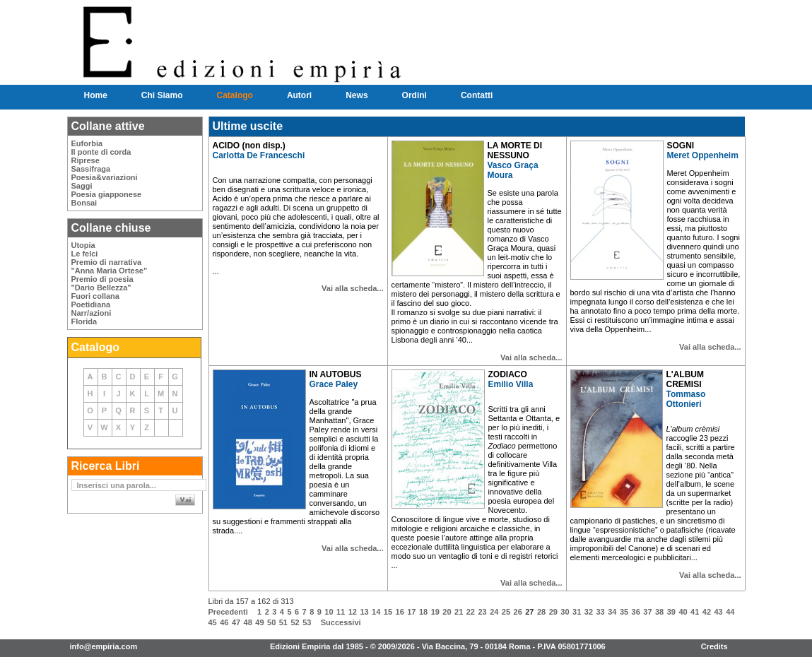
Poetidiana (91, 304)
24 (494, 612)
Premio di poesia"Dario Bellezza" (102, 283)
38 (659, 612)
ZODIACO (508, 374)
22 (471, 612)
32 (589, 612)
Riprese (86, 160)
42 (707, 612)
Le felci (85, 254)
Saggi (82, 186)
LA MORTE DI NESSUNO (515, 150)
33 (600, 612)
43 (719, 612)
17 (411, 612)
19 (435, 612)
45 (213, 622)
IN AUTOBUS (336, 374)
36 (636, 612)
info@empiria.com (104, 646)
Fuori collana (95, 296)
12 (353, 612)
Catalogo (235, 95)
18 (423, 612)
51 (283, 622)
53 (307, 622)
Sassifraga (91, 169)
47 (236, 622)
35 (624, 612)
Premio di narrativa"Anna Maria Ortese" (110, 266)
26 (518, 612)
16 (400, 612)
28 (541, 612)
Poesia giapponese (107, 194)
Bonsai (84, 203)
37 (647, 612)
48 (248, 622)
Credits (714, 646)
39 (671, 612)
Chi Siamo (162, 95)
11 (341, 612)
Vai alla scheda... (352, 288)
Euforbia (87, 143)
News (357, 95)
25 (506, 612)
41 (695, 612)
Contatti (477, 95)
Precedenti (228, 612)
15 (388, 612)
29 (553, 612)
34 (612, 612)
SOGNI (681, 146)
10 (329, 612)
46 (224, 622)
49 (259, 622)
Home (96, 95)
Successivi (341, 622)
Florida (84, 321)
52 (295, 622)
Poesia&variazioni (105, 177)
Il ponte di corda (101, 152)
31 (577, 612)
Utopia (83, 245)
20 (447, 612)
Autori (299, 95)
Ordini (414, 95)
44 (730, 612)
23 (482, 612)
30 (565, 612)
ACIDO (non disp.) (249, 146)
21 (459, 612)
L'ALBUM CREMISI (686, 379)
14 (376, 612)
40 (683, 612)
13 (364, 612)
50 (271, 622)
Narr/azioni (92, 313)
